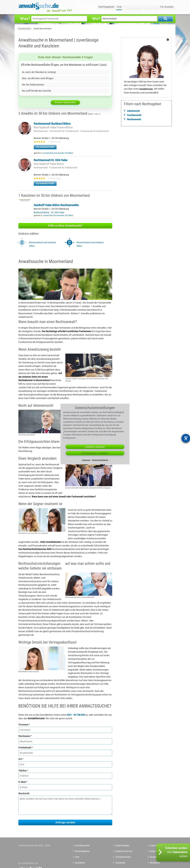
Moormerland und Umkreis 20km (43, 244)
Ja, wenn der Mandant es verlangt (39, 72)
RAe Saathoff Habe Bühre (49, 164)
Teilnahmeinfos (123, 857)
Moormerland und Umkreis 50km (90, 244)
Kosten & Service (124, 851)
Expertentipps (132, 7)
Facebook (120, 863)
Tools (146, 7)
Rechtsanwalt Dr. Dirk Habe (51, 160)
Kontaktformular (146, 89)
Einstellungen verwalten (95, 453)
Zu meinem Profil (45, 147)
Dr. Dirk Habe (58, 212)
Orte (119, 7)
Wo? (96, 18)
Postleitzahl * (26, 747)
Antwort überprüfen (65, 102)
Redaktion (155, 863)
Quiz (154, 7)
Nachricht (24, 793)
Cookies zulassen (95, 447)
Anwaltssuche (24, 29)
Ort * (21, 759)
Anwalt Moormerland (42, 29)
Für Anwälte (167, 7)
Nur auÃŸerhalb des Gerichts (37, 91)
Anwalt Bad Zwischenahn (58, 153)
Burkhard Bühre (42, 212)
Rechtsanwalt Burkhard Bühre (52, 124)
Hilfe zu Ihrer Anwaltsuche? (65, 226)
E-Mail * (23, 782)
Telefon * (23, 770)
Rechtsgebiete (107, 7)
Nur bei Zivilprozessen (33, 85)
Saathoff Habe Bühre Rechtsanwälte (56, 205)
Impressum (86, 460)
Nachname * (25, 736)
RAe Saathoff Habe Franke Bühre (53, 127)
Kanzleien (80, 863)
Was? (25, 18)
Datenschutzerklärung (100, 460)
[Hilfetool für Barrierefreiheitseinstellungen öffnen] (186, 438)
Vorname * (24, 724)
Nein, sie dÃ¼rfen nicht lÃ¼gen (38, 78)
